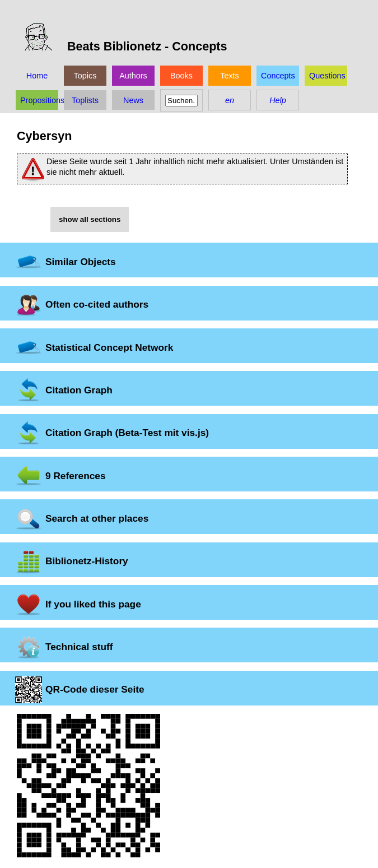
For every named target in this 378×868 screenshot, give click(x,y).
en (230, 100)
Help (278, 100)
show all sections (90, 219)
